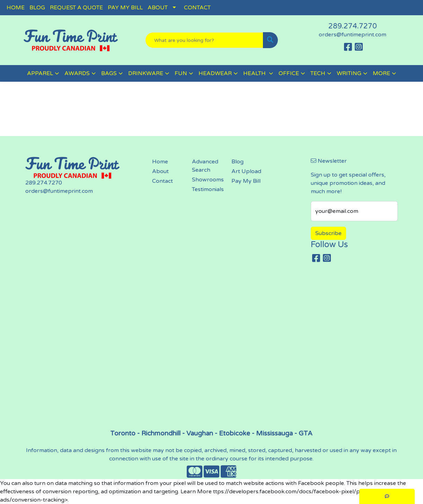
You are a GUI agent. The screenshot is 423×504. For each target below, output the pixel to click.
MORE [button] (381, 73)
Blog (237, 162)
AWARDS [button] (77, 73)
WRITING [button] (349, 73)
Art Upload (246, 171)
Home (160, 162)
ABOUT (158, 8)
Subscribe (328, 233)
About (160, 171)
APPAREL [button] (40, 73)
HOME (16, 8)
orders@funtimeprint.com (352, 35)
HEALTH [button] (255, 73)
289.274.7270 (353, 26)
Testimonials (208, 189)
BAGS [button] (109, 73)
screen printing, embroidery (211, 349)
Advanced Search (205, 166)
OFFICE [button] (289, 73)
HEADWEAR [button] (215, 73)
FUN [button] (181, 73)
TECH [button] (318, 73)
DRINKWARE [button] (146, 73)
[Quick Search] (204, 40)
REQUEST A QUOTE (76, 8)
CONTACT (197, 8)
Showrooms (208, 180)
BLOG (37, 8)
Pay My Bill (246, 181)
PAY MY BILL (125, 8)
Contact (162, 181)
